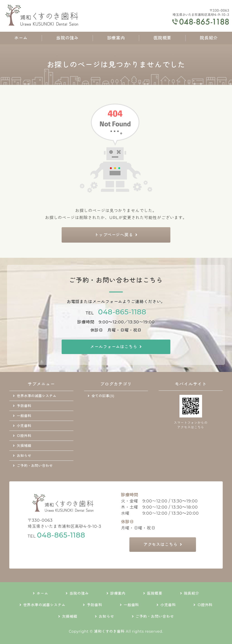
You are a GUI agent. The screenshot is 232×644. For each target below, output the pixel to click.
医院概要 (162, 38)
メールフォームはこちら (114, 347)
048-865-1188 (122, 312)
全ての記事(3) (103, 396)
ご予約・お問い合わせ (35, 466)
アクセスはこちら (161, 545)
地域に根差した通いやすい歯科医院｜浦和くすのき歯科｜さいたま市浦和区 (43, 16)
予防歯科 (24, 406)
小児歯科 (24, 426)
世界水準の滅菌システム (37, 396)
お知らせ (24, 456)
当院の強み (67, 38)
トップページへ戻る (114, 235)
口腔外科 (24, 436)
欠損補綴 (24, 446)
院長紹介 (209, 38)
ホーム (21, 38)
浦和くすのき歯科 (109, 631)
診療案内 (116, 38)
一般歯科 (24, 416)
